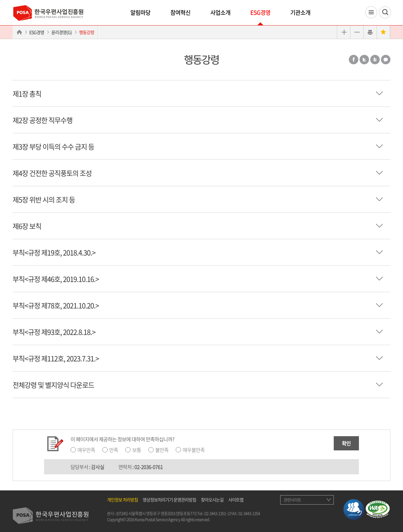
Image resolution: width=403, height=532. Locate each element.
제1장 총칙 (27, 93)
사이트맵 (236, 500)
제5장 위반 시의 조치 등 (44, 199)
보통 (137, 450)
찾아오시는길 (212, 500)
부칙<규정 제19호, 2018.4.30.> (54, 252)
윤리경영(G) (62, 32)
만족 (114, 450)
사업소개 (220, 12)
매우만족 (86, 450)
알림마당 (140, 12)
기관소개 (300, 12)
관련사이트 (292, 500)
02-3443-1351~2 (217, 513)
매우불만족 (194, 450)
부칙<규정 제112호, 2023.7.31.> (56, 358)
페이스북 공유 (354, 60)
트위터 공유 (364, 60)
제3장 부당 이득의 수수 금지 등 (53, 146)
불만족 (162, 450)
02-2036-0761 (149, 467)
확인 (346, 443)
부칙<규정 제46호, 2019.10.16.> (56, 279)
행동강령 (87, 32)
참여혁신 (180, 12)
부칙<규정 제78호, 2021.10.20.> (56, 305)
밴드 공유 (375, 60)
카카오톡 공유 (386, 60)
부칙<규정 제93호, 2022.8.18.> (54, 332)
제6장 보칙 (27, 226)
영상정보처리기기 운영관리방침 (169, 500)
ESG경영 (260, 12)
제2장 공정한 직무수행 (43, 120)
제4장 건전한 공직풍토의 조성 (52, 173)
